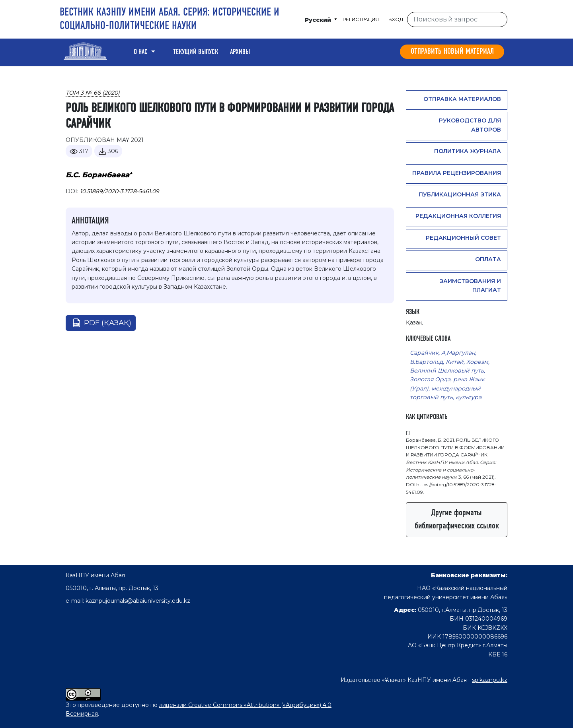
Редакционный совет (463, 238)
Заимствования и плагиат (470, 285)
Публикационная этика (460, 194)
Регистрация (361, 19)
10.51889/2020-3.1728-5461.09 (120, 191)
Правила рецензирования (457, 173)
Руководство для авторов (470, 125)
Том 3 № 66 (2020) (93, 93)
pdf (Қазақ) (108, 323)
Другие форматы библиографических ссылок (457, 519)
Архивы (240, 52)
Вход (396, 19)
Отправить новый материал (452, 52)
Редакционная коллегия (458, 216)
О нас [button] (141, 52)
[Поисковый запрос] (457, 19)
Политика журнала (468, 151)
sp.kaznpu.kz (490, 680)
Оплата (488, 259)
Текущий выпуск (196, 52)
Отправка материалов (462, 99)
